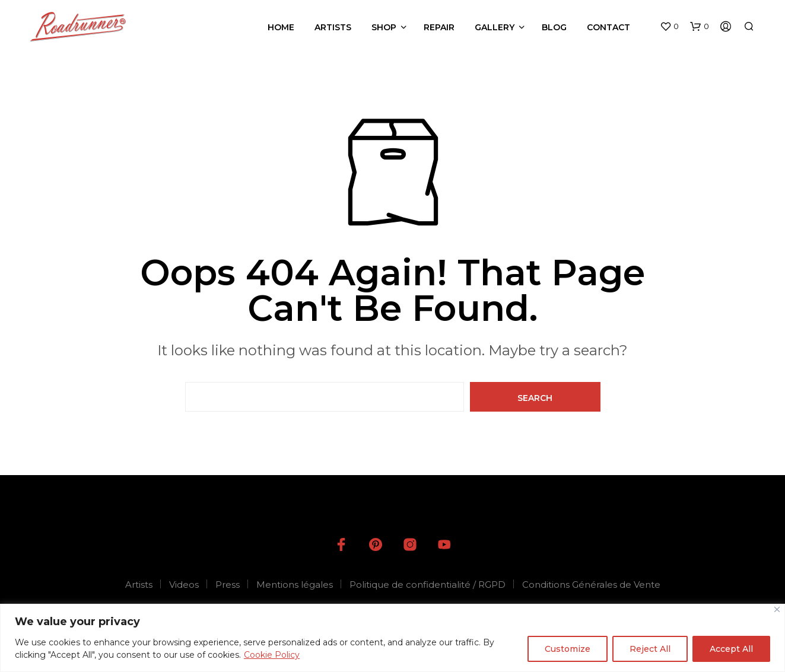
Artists (333, 27)
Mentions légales (295, 585)
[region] (393, 638)
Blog (554, 27)
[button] (669, 27)
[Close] (777, 609)
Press (228, 585)
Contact (608, 27)
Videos (184, 585)
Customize (568, 649)
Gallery (495, 27)
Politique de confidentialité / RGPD (428, 585)
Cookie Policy (272, 655)
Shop (384, 27)
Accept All (731, 649)
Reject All (650, 649)
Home (281, 27)
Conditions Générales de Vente (591, 585)
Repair (439, 27)
